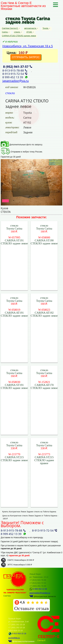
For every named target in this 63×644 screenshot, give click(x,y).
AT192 (29, 32)
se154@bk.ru (14, 638)
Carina (5, 32)
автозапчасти (30, 28)
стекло (17, 32)
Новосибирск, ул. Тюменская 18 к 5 (28, 46)
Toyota (46, 28)
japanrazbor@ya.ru (16, 81)
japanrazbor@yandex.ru (40, 593)
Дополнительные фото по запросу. (22, 145)
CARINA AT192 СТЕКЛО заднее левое (19, 36)
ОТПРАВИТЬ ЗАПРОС (26, 57)
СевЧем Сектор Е (10, 28)
